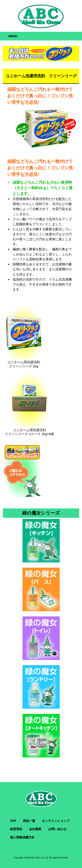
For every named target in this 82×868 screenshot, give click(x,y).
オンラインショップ (56, 821)
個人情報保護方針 (22, 837)
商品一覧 (29, 821)
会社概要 (35, 829)
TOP (13, 821)
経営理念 (16, 829)
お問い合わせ (57, 829)
